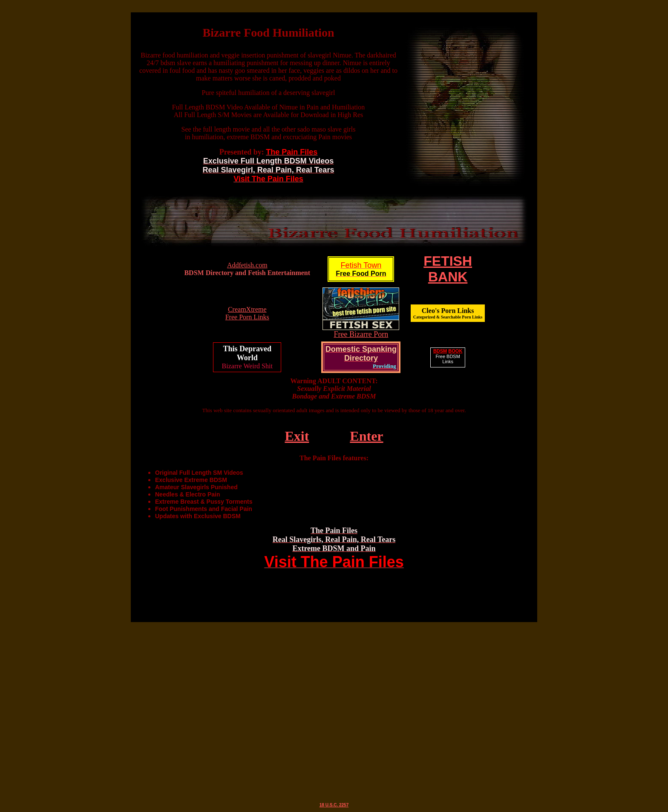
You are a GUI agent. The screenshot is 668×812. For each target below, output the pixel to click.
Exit (297, 436)
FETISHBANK (448, 269)
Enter (366, 436)
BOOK (455, 351)
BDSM (440, 351)
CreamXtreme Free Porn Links (247, 313)
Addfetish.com (247, 265)
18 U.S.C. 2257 (334, 805)
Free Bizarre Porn (361, 334)
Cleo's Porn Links (448, 313)
